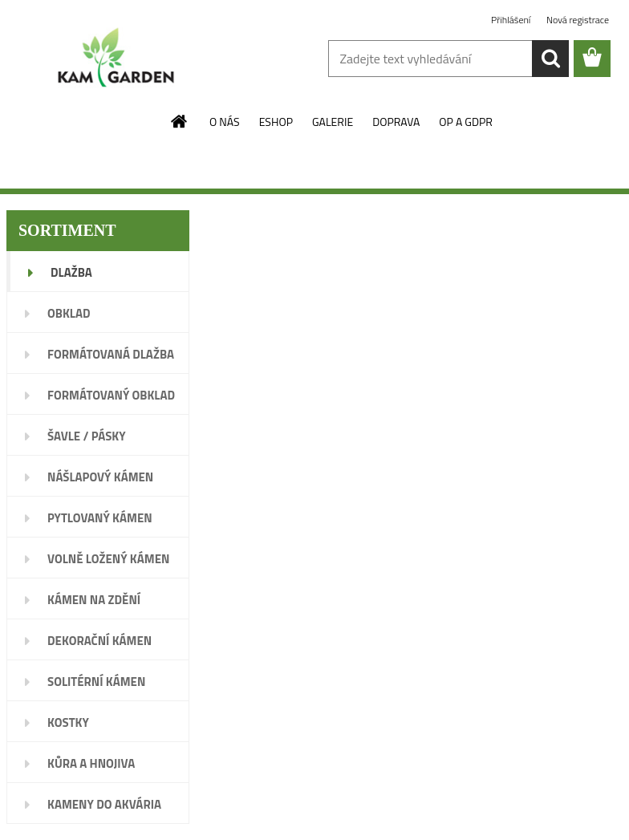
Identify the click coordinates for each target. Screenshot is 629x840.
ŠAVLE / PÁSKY (87, 436)
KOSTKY (68, 722)
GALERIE (333, 122)
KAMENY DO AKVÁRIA (104, 804)
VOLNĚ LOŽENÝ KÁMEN (108, 559)
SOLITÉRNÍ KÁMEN (96, 682)
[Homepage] (180, 121)
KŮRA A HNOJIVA (91, 763)
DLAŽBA (71, 272)
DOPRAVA (396, 122)
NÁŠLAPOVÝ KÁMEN (100, 477)
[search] (550, 59)
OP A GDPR (466, 122)
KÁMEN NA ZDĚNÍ (94, 600)
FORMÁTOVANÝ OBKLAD (111, 395)
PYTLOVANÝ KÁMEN (100, 518)
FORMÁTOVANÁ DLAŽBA (111, 354)
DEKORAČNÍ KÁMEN (99, 641)
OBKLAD (69, 313)
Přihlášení (512, 20)
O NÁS (225, 122)
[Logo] (117, 59)
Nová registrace (578, 20)
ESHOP (276, 122)
